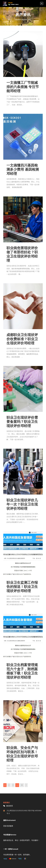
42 (22, 785)
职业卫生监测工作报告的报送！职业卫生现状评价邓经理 (22, 587)
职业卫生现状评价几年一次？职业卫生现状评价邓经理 (22, 504)
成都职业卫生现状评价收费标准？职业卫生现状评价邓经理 (22, 339)
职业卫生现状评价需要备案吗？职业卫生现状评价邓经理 (22, 422)
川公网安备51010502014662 (17, 811)
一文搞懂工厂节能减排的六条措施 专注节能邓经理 (23, 87)
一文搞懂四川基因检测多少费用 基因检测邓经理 (23, 169)
